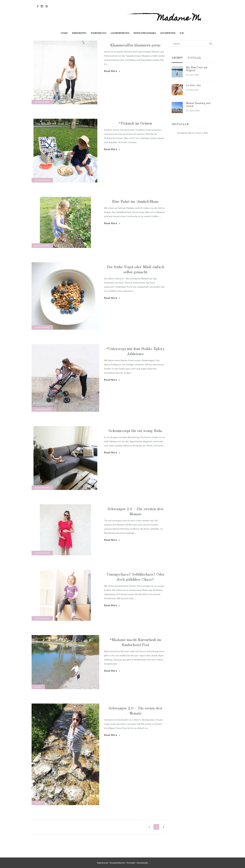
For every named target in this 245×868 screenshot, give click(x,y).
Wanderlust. (99, 33)
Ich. (182, 33)
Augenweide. (168, 33)
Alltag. (38, 687)
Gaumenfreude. (120, 33)
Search (211, 43)
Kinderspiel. (80, 33)
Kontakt (131, 863)
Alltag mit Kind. (42, 102)
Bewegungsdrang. (145, 33)
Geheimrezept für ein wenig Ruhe (135, 431)
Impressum (103, 863)
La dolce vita (193, 86)
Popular (194, 58)
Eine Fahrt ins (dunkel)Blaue (135, 202)
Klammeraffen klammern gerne (135, 45)
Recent (177, 58)
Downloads (142, 863)
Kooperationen (117, 863)
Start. (65, 33)
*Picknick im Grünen (135, 124)
